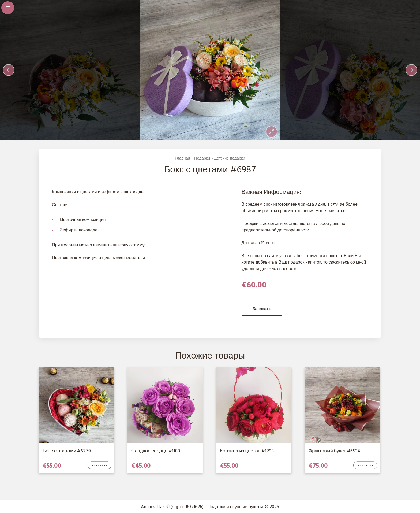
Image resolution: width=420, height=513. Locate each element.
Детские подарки (230, 158)
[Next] (411, 70)
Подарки (202, 158)
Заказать (262, 309)
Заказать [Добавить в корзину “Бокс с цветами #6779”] (100, 466)
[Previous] (9, 70)
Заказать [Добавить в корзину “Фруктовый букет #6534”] (365, 466)
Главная (183, 158)
